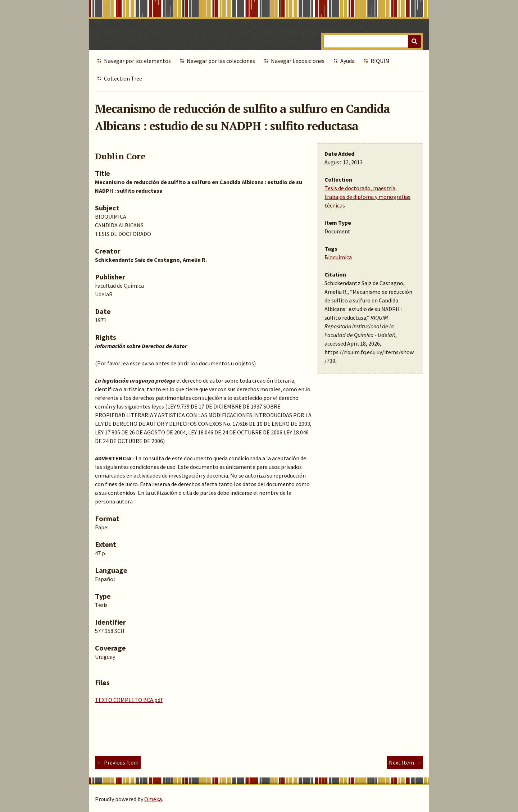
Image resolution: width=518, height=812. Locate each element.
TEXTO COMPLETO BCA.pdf (129, 700)
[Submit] (414, 41)
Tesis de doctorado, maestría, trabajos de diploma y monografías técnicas (367, 197)
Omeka (153, 799)
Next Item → (405, 762)
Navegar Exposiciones (298, 61)
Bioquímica (338, 257)
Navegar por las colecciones (221, 61)
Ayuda (347, 61)
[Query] (372, 41)
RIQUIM (380, 61)
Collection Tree (123, 78)
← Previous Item (118, 762)
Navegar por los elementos (137, 61)
